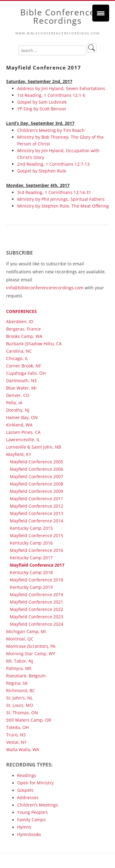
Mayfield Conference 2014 (36, 521)
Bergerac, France (23, 329)
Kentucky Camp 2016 (31, 543)
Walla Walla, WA (23, 749)
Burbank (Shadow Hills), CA (34, 344)
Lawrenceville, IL (23, 440)
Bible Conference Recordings (57, 16)
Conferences (21, 311)
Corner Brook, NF (24, 366)
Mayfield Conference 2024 (36, 624)
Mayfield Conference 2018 (36, 580)
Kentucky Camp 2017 (31, 558)
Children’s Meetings (38, 805)
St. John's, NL (19, 698)
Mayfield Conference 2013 (36, 513)
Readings (27, 775)
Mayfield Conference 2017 (37, 565)
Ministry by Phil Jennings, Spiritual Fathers (61, 199)
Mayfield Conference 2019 (36, 595)
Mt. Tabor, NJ (20, 661)
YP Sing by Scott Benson (42, 109)
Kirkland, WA (19, 425)
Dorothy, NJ (18, 410)
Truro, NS (16, 735)
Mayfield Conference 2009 (36, 491)
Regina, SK (17, 683)
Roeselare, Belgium (26, 676)
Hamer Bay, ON (22, 417)
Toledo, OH (17, 727)
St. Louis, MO (20, 705)
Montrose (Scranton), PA (31, 646)
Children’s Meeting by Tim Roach (51, 130)
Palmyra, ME (19, 668)
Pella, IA (14, 403)
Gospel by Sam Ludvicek (42, 102)
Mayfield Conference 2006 (36, 469)
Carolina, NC (19, 351)
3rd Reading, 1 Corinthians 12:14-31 (54, 192)
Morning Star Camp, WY (31, 654)
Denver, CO (18, 395)
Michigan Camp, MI (26, 631)
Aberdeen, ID (20, 321)
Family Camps (31, 820)
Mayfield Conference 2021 (36, 602)
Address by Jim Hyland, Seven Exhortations (61, 88)
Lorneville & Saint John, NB (34, 447)
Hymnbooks (29, 834)
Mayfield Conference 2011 (36, 499)
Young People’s (33, 812)
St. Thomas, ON (22, 713)
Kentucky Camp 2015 (31, 528)
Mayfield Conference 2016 (36, 550)
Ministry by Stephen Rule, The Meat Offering (63, 206)
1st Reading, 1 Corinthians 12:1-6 (51, 95)
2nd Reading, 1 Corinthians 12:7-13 (53, 164)
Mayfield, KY (19, 454)
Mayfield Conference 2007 (36, 476)
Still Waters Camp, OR (29, 720)
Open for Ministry (35, 783)
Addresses (28, 797)
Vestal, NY (16, 742)
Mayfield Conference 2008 (36, 484)
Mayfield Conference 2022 (36, 609)
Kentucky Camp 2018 (31, 572)
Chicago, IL (17, 358)
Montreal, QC (20, 639)
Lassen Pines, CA (23, 432)
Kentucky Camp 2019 (31, 587)
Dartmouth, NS (21, 380)
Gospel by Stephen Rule (42, 171)
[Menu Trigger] (101, 13)
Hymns (24, 827)
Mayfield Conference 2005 (36, 462)
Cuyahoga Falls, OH (26, 373)
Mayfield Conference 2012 (36, 506)
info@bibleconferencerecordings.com (45, 288)
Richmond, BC (21, 690)
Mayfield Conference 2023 (36, 617)
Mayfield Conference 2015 (36, 535)
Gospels (25, 790)
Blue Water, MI (21, 388)
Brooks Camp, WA (24, 336)
